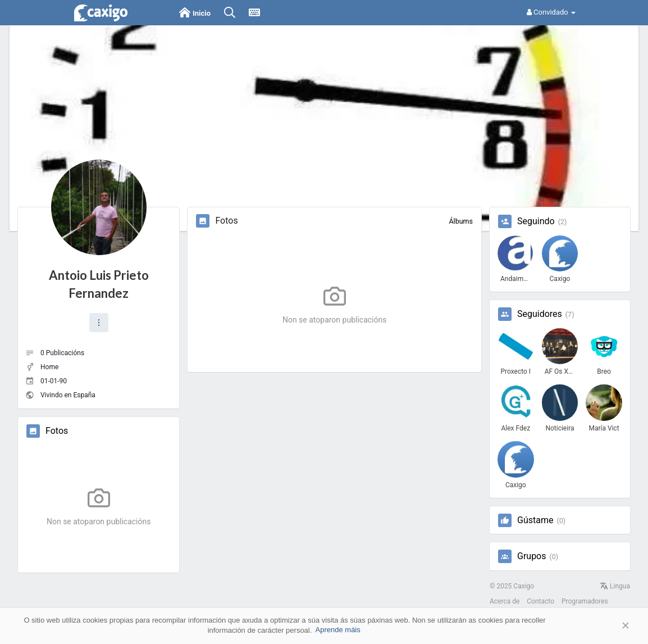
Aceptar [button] (609, 626)
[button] (99, 323)
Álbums (461, 221)
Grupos (532, 556)
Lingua (615, 586)
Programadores (585, 601)
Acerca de (505, 601)
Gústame (535, 520)
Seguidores (540, 314)
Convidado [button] (551, 12)
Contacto (540, 601)
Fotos (57, 431)
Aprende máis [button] (338, 630)
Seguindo (536, 221)
